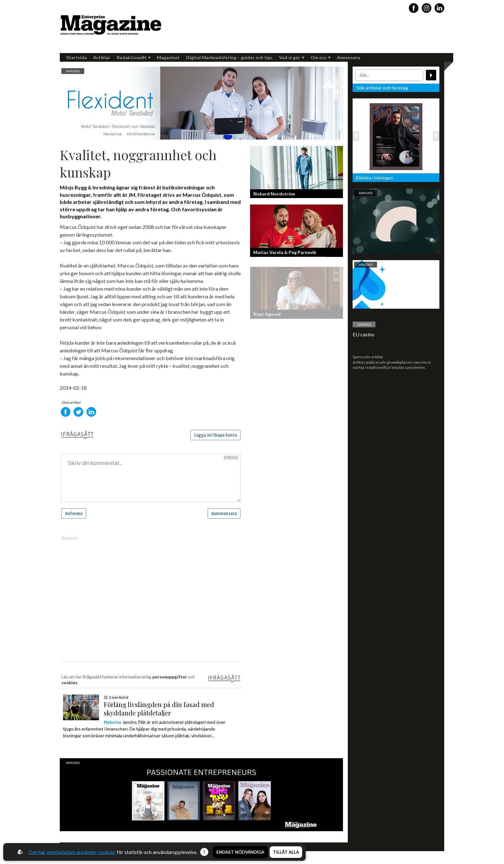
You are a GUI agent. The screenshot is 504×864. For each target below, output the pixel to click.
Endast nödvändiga (240, 852)
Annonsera (348, 57)
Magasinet (168, 57)
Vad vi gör (292, 57)
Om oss (320, 57)
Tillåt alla (286, 852)
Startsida (76, 57)
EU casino (364, 334)
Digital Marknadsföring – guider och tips (229, 57)
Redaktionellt (134, 57)
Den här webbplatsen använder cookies (72, 852)
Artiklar (102, 57)
